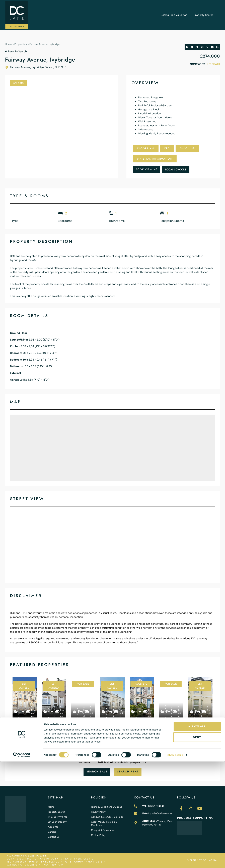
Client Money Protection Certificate (104, 823)
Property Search (204, 15)
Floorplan (146, 148)
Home (8, 44)
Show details (175, 861)
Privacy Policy (98, 812)
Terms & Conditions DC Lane (107, 807)
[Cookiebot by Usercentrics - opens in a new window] (22, 861)
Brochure (187, 148)
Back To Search (16, 51)
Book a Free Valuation (174, 15)
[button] (187, 47)
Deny (197, 844)
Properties (21, 44)
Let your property (57, 822)
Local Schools (176, 170)
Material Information (155, 159)
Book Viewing (147, 169)
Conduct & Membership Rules (107, 817)
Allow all (197, 833)
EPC (167, 148)
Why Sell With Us (57, 817)
